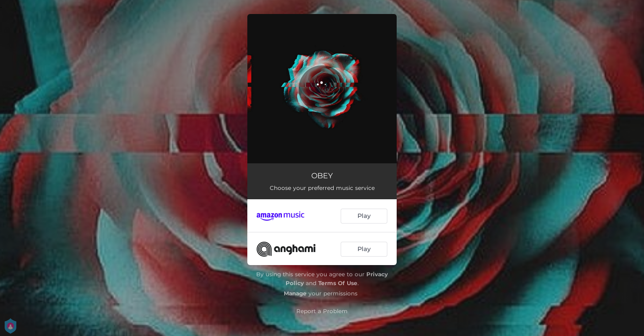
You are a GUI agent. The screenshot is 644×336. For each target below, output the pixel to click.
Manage (295, 293)
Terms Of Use (338, 283)
